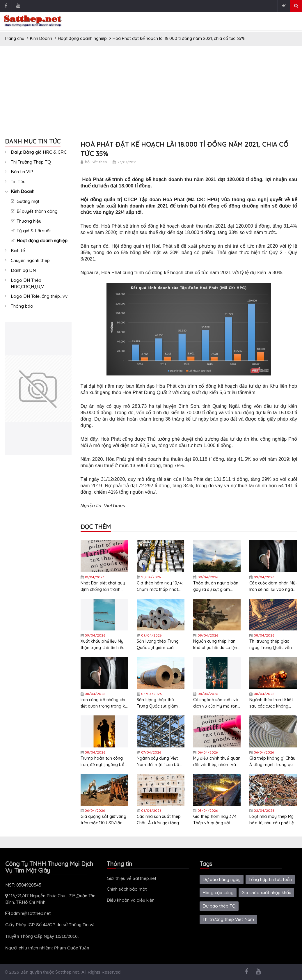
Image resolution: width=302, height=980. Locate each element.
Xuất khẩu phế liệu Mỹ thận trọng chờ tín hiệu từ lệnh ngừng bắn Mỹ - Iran (103, 645)
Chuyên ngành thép (30, 260)
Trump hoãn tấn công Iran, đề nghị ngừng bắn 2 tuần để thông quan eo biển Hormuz (104, 762)
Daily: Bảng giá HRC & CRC (39, 152)
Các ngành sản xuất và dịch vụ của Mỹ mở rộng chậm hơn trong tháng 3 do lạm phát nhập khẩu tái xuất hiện (217, 703)
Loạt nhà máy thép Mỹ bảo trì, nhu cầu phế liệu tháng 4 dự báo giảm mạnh (273, 820)
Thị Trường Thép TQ (31, 162)
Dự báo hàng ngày (222, 879)
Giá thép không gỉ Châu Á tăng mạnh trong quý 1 (272, 762)
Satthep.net (67, 972)
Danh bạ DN (23, 270)
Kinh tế (18, 250)
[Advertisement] (151, 94)
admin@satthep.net (28, 913)
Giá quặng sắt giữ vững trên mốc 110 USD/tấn (103, 820)
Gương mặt (28, 201)
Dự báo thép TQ (219, 906)
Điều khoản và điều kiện (131, 900)
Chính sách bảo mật (127, 889)
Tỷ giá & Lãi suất (34, 231)
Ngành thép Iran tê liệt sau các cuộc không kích (271, 703)
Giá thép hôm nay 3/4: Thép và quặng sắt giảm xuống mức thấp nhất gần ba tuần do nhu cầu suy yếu (215, 820)
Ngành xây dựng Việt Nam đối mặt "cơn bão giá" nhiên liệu (159, 762)
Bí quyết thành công (37, 211)
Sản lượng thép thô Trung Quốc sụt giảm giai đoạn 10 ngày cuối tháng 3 (159, 703)
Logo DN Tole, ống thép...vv (39, 296)
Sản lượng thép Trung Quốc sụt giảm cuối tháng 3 (158, 645)
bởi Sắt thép (96, 162)
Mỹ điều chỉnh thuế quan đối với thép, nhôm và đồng (217, 762)
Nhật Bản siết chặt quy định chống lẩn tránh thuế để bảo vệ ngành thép (103, 586)
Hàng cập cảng (218, 893)
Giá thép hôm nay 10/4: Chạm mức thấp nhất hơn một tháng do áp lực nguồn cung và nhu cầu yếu (160, 586)
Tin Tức (18, 181)
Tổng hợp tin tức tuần (270, 879)
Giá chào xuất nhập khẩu (266, 893)
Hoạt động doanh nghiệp (42, 241)
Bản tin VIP (22, 172)
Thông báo (22, 306)
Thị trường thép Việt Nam (228, 919)
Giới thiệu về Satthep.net (132, 878)
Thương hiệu (29, 221)
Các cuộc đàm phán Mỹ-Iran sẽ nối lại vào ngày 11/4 (273, 586)
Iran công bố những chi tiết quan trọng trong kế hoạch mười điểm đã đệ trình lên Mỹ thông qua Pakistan (104, 703)
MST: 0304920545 (23, 885)
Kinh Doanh (23, 191)
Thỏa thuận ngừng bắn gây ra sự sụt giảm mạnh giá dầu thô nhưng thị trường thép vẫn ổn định (216, 586)
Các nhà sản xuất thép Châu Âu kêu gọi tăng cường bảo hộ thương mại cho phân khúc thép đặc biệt (160, 820)
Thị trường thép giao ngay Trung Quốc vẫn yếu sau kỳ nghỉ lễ (271, 645)
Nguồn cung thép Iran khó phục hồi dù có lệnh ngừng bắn (216, 645)
